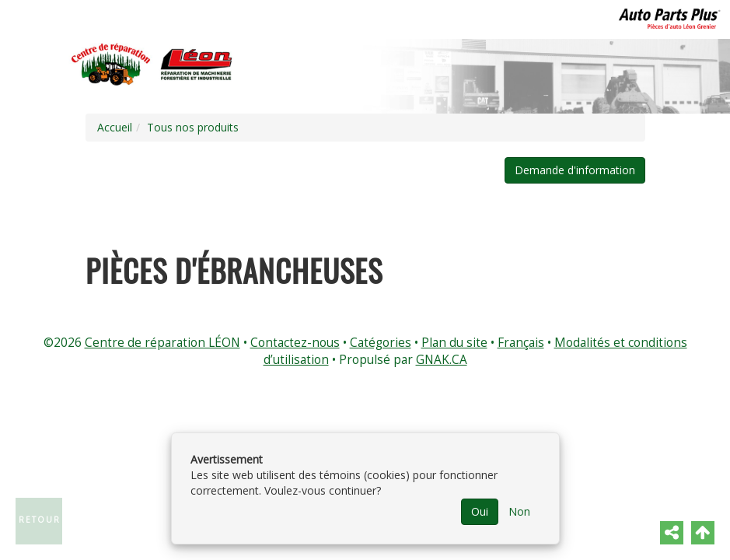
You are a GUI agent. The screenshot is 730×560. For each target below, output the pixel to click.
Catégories (381, 343)
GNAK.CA (442, 360)
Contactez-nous (295, 343)
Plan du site (454, 343)
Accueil (115, 127)
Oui (480, 511)
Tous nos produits (193, 127)
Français (521, 343)
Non (519, 511)
